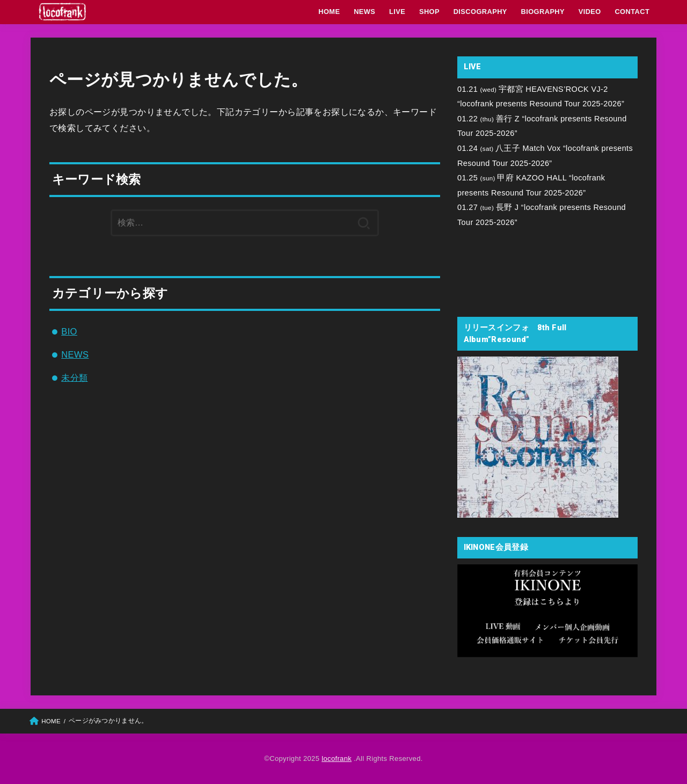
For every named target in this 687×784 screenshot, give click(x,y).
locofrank (337, 758)
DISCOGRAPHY (480, 12)
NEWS (364, 12)
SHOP (429, 12)
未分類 (74, 378)
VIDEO (590, 12)
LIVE (397, 12)
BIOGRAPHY (543, 12)
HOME (329, 12)
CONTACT (632, 12)
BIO (69, 331)
